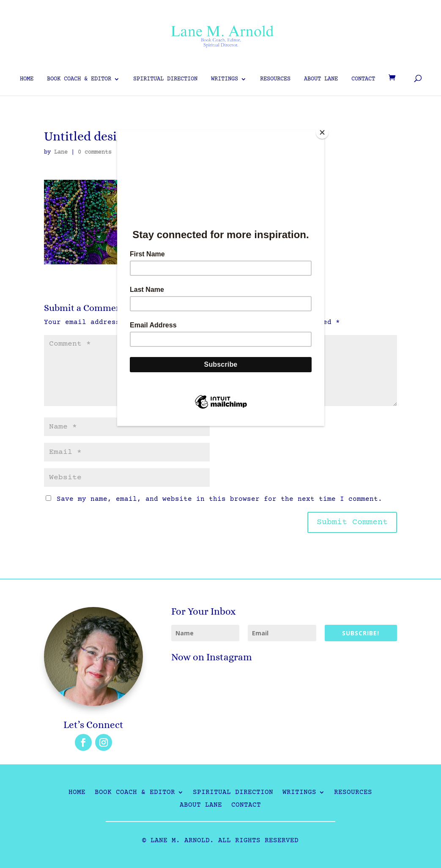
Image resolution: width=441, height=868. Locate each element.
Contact (363, 79)
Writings (225, 79)
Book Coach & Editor (79, 79)
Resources (275, 79)
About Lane (321, 79)
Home (27, 79)
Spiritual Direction (165, 79)
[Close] (322, 132)
